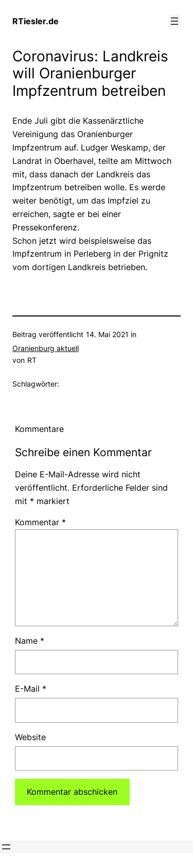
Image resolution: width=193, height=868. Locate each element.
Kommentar (40, 522)
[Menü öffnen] (174, 21)
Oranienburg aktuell (46, 348)
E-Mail (31, 689)
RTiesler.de (36, 21)
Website (30, 737)
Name (30, 641)
